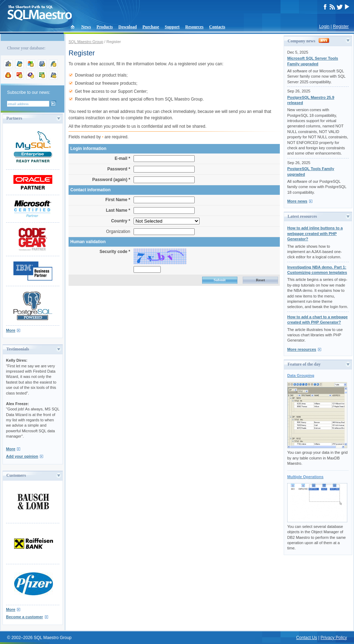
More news (297, 201)
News (86, 27)
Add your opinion (22, 456)
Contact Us (306, 638)
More (11, 330)
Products (105, 27)
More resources (302, 349)
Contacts (217, 27)
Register (341, 26)
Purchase (151, 27)
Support (172, 27)
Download (128, 27)
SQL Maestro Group (86, 42)
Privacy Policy (334, 638)
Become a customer (25, 617)
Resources (194, 27)
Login (324, 26)
